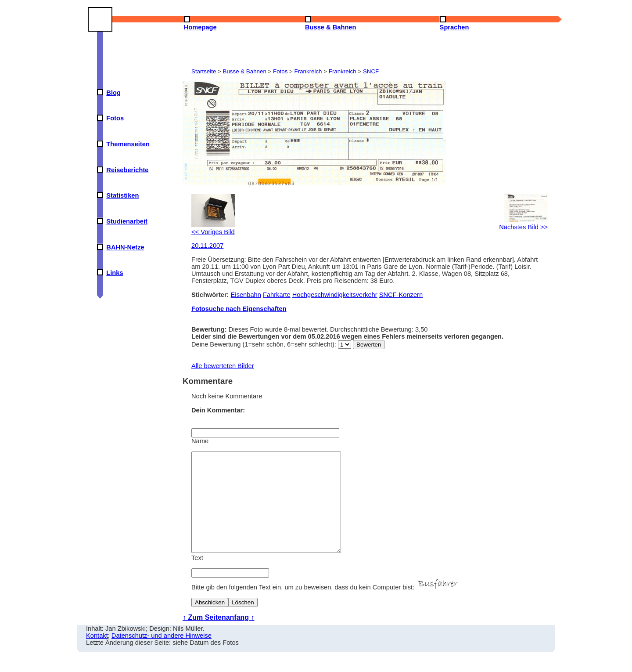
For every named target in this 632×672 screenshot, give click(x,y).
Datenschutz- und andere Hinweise (162, 655)
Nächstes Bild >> (523, 224)
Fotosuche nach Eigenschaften (239, 309)
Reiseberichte (127, 170)
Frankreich (308, 71)
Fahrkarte (277, 295)
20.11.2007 (207, 246)
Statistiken (122, 195)
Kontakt (97, 655)
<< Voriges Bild (213, 228)
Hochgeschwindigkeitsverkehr (335, 295)
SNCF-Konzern (401, 295)
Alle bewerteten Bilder (223, 366)
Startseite (204, 71)
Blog (113, 93)
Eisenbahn (246, 295)
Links (115, 273)
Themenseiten (128, 144)
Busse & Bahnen (245, 71)
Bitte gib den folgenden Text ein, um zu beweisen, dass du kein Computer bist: (326, 607)
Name (200, 441)
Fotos (115, 118)
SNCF (371, 71)
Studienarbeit (127, 221)
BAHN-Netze (125, 247)
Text (197, 578)
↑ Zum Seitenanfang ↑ (219, 637)
